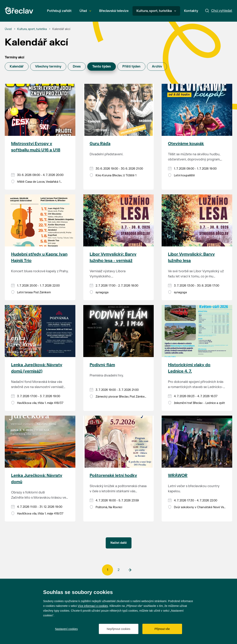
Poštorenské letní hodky (113, 476)
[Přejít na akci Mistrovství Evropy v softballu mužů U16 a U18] (40, 110)
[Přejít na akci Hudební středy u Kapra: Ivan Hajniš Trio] (40, 220)
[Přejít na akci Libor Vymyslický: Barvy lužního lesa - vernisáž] (119, 220)
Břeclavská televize (114, 11)
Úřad (85, 11)
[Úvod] (8, 29)
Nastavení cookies (66, 629)
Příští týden (131, 67)
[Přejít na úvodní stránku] (19, 10)
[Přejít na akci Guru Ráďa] (119, 110)
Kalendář (17, 67)
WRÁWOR (178, 476)
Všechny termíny (48, 67)
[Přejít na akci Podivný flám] (119, 331)
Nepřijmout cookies (119, 629)
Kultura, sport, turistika (156, 11)
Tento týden (102, 67)
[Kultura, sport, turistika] (32, 29)
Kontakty (191, 11)
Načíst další (119, 543)
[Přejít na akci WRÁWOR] (197, 442)
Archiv (157, 67)
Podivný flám (102, 365)
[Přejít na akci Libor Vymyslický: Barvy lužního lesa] (197, 220)
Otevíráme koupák (186, 144)
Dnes (77, 67)
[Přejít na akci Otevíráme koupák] (197, 110)
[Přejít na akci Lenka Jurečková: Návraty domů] (40, 442)
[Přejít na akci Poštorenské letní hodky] (119, 442)
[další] (130, 570)
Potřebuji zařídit (59, 11)
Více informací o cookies (93, 606)
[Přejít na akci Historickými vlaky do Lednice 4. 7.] (197, 331)
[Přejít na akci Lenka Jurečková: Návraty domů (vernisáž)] (40, 331)
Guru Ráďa (100, 144)
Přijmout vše (162, 629)
